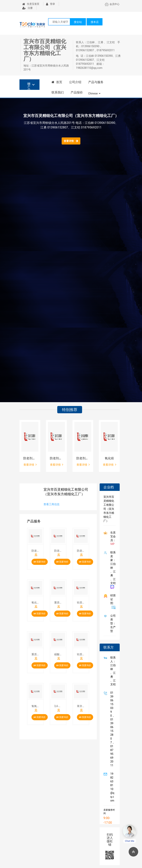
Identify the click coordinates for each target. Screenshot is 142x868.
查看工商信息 (52, 504)
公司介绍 (75, 82)
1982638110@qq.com (112, 787)
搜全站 (78, 22)
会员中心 (112, 4)
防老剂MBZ (83, 458)
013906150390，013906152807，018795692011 (112, 729)
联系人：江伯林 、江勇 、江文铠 (112, 671)
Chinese (93, 93)
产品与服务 (96, 82)
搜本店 (95, 22)
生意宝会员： (112, 538)
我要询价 (40, 562)
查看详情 (71, 141)
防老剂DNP (56, 458)
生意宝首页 (31, 4)
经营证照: (112, 601)
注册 (27, 8)
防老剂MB (30, 458)
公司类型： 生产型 (112, 623)
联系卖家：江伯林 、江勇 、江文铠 (112, 570)
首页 (57, 82)
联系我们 (58, 92)
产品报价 (77, 92)
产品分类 (29, 86)
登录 (50, 4)
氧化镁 (109, 458)
